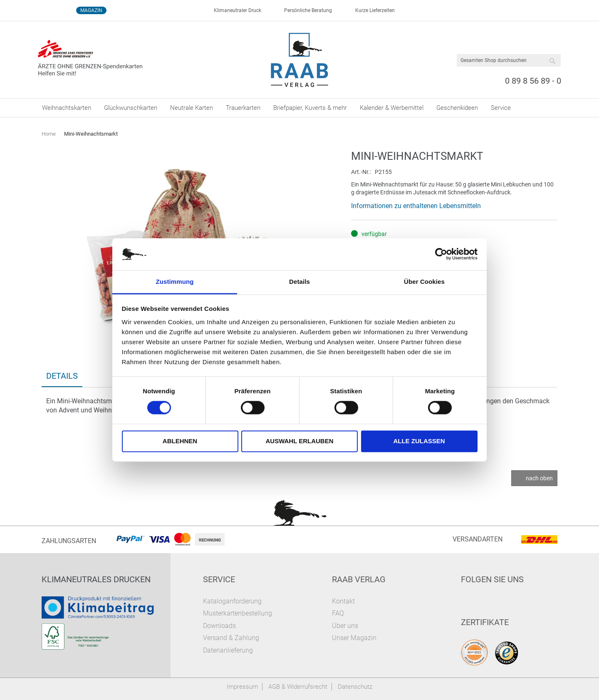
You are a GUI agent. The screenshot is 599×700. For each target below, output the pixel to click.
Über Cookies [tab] (424, 282)
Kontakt (343, 601)
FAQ (338, 613)
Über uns (345, 626)
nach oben (539, 478)
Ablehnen (180, 441)
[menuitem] (67, 108)
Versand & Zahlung (231, 638)
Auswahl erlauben (299, 441)
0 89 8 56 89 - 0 (533, 81)
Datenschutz (355, 687)
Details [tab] (299, 282)
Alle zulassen (419, 441)
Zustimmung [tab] (175, 282)
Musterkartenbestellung (238, 613)
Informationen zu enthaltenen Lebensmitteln (416, 206)
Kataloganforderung (232, 601)
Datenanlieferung (228, 650)
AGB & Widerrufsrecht (298, 687)
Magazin (91, 10)
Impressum (242, 687)
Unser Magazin (354, 638)
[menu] (299, 108)
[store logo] (300, 60)
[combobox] (509, 60)
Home (49, 134)
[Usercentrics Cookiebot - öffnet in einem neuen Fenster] (441, 254)
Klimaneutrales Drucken (96, 579)
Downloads (219, 626)
